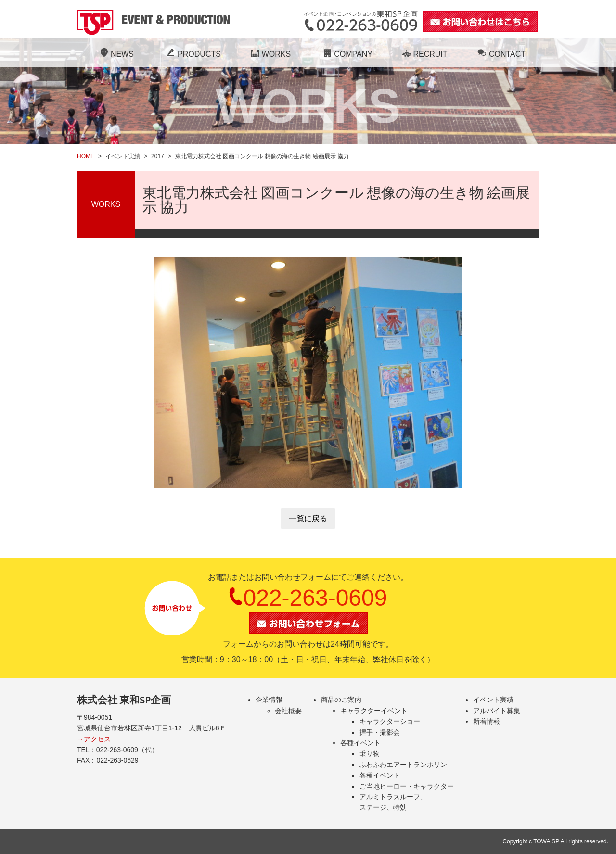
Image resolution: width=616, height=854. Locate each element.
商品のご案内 (341, 700)
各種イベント (360, 743)
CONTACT (500, 54)
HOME (86, 156)
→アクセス (94, 739)
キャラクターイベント (374, 711)
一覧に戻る (308, 518)
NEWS (115, 54)
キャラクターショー (390, 721)
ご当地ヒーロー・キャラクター (407, 786)
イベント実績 (493, 700)
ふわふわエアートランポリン (403, 765)
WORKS (269, 54)
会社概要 (288, 711)
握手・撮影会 (380, 732)
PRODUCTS (192, 54)
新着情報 (487, 721)
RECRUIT (423, 54)
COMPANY (346, 54)
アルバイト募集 (497, 711)
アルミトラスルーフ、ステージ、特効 (393, 802)
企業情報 (269, 700)
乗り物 (370, 753)
